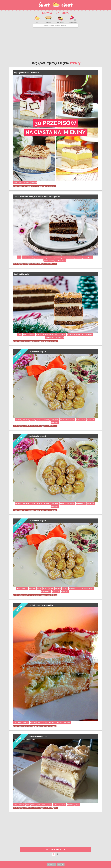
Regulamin (51, 864)
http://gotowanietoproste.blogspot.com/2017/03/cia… (40, 426)
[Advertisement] (55, 44)
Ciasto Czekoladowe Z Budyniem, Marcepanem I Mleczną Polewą (37, 197)
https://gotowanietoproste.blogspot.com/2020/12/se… (40, 341)
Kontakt (61, 864)
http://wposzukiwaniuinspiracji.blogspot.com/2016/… (40, 726)
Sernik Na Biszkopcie (21, 274)
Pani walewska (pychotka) (38, 736)
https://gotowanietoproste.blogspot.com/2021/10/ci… (40, 264)
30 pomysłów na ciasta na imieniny (26, 73)
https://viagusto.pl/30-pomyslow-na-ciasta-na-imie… (40, 186)
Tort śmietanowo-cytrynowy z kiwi (41, 605)
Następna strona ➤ (55, 849)
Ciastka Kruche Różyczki (37, 352)
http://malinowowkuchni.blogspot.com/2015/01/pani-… (41, 808)
